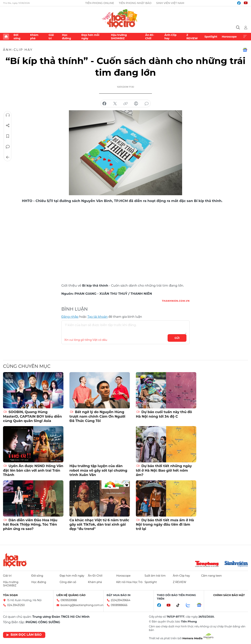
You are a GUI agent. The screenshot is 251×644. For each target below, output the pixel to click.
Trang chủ (6, 37)
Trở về (8, 157)
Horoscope (229, 37)
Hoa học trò (15, 560)
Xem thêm (245, 37)
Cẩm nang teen (211, 576)
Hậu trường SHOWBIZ (119, 37)
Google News (245, 50)
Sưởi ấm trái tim (155, 576)
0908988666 (119, 605)
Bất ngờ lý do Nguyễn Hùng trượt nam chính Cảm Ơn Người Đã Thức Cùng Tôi (97, 416)
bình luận (147, 104)
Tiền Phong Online (100, 3)
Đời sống (17, 37)
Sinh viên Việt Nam (170, 3)
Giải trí (51, 37)
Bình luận (8, 147)
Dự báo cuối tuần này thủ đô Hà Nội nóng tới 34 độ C (164, 414)
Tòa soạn (10, 595)
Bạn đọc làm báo (24, 635)
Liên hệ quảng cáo (71, 595)
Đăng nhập (70, 317)
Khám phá (34, 37)
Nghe (8, 115)
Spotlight (211, 37)
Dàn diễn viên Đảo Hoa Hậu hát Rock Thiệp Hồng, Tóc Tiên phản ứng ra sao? (30, 525)
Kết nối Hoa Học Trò (129, 582)
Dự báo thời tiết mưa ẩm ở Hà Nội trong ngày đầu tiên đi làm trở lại (165, 525)
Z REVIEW (192, 37)
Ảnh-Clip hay (170, 37)
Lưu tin (8, 136)
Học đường (66, 37)
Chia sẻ (8, 126)
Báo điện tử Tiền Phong (126, 18)
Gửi (177, 338)
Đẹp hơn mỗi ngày (90, 37)
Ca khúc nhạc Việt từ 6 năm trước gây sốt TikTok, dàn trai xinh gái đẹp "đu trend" (99, 525)
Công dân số (68, 582)
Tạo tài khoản (97, 317)
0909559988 (69, 600)
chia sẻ (104, 104)
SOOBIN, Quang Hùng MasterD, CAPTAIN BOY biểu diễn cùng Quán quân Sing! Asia (32, 416)
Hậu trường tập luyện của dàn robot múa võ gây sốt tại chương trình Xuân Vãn (98, 470)
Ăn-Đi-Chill (150, 37)
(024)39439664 (121, 600)
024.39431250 (16, 605)
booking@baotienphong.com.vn (82, 605)
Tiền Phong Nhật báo (135, 3)
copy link (126, 104)
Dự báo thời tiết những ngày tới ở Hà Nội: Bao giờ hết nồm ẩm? (164, 470)
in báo (136, 104)
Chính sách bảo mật (229, 595)
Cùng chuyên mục (27, 366)
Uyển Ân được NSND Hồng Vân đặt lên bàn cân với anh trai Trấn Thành (33, 470)
